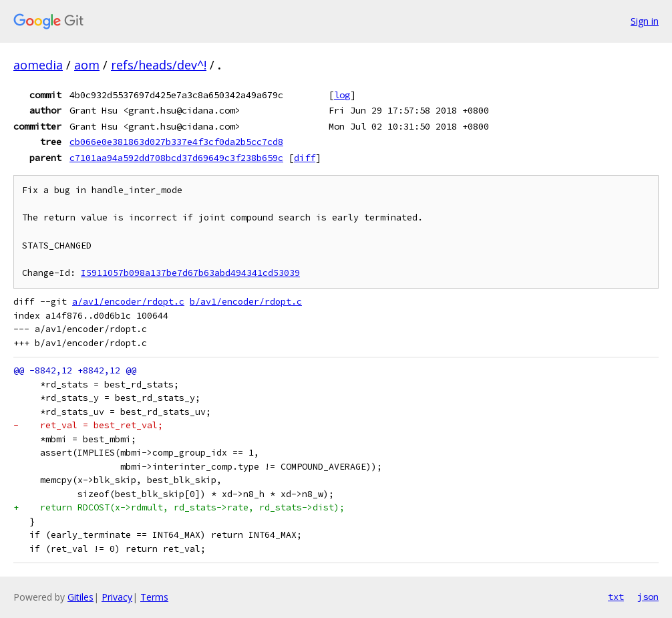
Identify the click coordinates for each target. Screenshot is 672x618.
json (648, 597)
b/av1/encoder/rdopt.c (246, 302)
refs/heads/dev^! (159, 65)
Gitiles (80, 597)
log (342, 95)
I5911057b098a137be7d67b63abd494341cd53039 (190, 273)
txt (616, 597)
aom (87, 65)
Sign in (645, 21)
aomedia (38, 65)
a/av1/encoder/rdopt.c (128, 302)
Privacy (117, 597)
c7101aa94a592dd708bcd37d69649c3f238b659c (176, 158)
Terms (154, 597)
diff (305, 158)
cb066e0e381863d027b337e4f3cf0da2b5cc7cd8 (176, 142)
